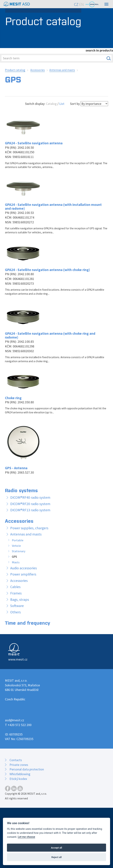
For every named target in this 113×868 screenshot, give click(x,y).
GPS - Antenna (16, 468)
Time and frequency (28, 623)
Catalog (51, 104)
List (62, 104)
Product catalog (15, 70)
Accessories (38, 70)
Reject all (56, 857)
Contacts (16, 760)
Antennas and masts (62, 70)
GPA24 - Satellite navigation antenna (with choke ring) (47, 270)
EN (81, 4)
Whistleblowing (20, 774)
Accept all (57, 848)
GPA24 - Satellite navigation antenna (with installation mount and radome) (53, 206)
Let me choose (26, 837)
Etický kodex (18, 779)
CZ (76, 4)
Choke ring (13, 398)
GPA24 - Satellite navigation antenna (34, 143)
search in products (99, 50)
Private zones (19, 765)
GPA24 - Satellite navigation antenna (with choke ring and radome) (50, 335)
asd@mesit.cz (15, 720)
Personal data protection (27, 769)
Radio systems (21, 490)
